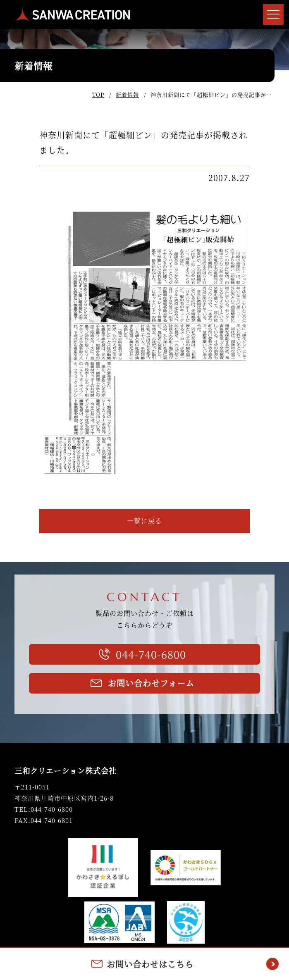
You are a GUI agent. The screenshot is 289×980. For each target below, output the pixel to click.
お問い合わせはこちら (150, 964)
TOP (98, 94)
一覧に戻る (144, 521)
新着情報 (127, 94)
